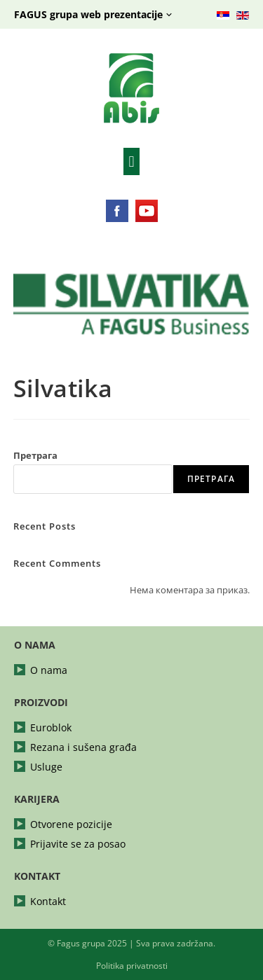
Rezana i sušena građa (83, 747)
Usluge (46, 767)
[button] (131, 161)
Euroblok (51, 728)
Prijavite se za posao (78, 844)
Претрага (35, 455)
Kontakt (48, 902)
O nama (49, 670)
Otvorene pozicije (71, 824)
